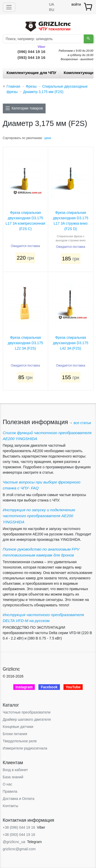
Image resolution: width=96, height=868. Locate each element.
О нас (8, 784)
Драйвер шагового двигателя (27, 719)
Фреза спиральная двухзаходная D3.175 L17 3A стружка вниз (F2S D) (71, 221)
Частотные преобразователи (27, 712)
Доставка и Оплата (19, 799)
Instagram (24, 687)
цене (48, 138)
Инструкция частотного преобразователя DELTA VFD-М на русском (43, 618)
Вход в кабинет (15, 770)
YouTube (73, 687)
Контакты (10, 806)
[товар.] (88, 7)
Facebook (49, 687)
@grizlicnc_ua (14, 842)
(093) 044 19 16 (31, 57)
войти (76, 4)
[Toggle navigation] (9, 7)
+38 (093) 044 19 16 (19, 835)
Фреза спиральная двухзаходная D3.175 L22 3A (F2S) (25, 343)
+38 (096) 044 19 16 (19, 827)
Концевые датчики (18, 727)
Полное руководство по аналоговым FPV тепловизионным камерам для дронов (41, 552)
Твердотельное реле (20, 741)
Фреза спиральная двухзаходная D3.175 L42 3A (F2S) (71, 343)
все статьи (82, 423)
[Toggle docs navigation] (24, 108)
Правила (10, 791)
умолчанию (34, 138)
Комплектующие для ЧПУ (31, 73)
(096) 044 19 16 (31, 51)
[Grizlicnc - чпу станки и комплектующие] (48, 26)
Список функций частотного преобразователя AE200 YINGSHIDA (47, 436)
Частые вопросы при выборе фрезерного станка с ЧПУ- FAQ (42, 485)
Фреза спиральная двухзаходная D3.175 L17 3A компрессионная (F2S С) (25, 221)
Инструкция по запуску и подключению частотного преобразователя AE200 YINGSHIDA (39, 516)
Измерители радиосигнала (25, 748)
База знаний (13, 777)
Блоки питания (15, 734)
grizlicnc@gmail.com (19, 849)
